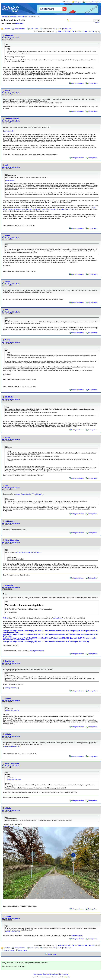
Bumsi (8, 282)
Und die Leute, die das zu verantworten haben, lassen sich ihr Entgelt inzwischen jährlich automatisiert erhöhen (49, 208)
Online (6, 618)
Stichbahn (9, 36)
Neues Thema (34, 29)
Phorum (41, 977)
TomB (7, 91)
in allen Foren (67, 29)
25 (55, 29)
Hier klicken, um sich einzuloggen (14, 966)
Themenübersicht (20, 29)
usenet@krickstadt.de (37, 651)
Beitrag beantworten (78, 83)
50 (58, 29)
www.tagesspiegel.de (11, 688)
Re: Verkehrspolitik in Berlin (11, 38)
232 (86, 31)
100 (61, 29)
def (6, 165)
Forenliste (7, 29)
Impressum (38, 974)
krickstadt (19, 23)
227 (70, 31)
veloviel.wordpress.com (12, 746)
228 (73, 31)
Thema (29, 16)
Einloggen (78, 2)
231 (83, 31)
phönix (8, 698)
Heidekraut (10, 521)
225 (63, 31)
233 (90, 31)
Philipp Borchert (12, 119)
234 (93, 31)
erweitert (98, 22)
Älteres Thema (23, 950)
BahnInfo (67, 977)
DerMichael (10, 661)
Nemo (7, 236)
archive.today (57, 618)
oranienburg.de (77, 936)
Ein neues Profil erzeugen (93, 2)
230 (80, 31)
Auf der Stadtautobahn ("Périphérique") (29, 494)
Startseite (5, 16)
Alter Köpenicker (12, 540)
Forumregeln (64, 974)
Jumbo (8, 916)
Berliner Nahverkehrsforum (17, 16)
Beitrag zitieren (93, 83)
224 (59, 31)
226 (66, 31)
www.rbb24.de (9, 131)
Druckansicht (52, 954)
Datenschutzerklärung (50, 974)
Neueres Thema (9, 950)
